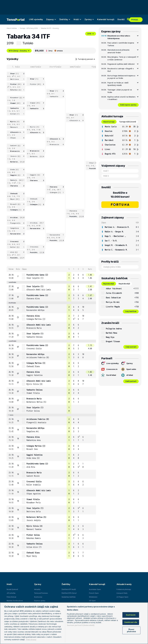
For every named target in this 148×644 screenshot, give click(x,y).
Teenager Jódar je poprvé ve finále (120, 91)
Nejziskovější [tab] (109, 284)
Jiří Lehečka (11, 593)
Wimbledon (93, 597)
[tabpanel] (120, 140)
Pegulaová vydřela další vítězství (121, 64)
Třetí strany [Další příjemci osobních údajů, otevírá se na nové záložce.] (31, 639)
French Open (94, 593)
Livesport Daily (122, 593)
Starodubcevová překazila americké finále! (118, 51)
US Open (92, 601)
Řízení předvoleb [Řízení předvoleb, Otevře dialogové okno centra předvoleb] (131, 630)
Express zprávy (40, 601)
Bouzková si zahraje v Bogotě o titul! (121, 70)
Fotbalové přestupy (124, 589)
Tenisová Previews (41, 593)
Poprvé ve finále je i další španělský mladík (118, 84)
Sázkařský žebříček (69, 597)
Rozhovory (38, 597)
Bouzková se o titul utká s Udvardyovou (119, 37)
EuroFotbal (109, 375)
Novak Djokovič (12, 589)
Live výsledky (110, 363)
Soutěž (121, 19)
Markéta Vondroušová (15, 601)
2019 (91, 34)
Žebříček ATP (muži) (69, 589)
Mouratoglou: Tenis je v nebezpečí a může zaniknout (122, 58)
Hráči (78, 19)
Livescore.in (109, 369)
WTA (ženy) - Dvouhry (19, 51)
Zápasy (51, 19)
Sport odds (129, 369)
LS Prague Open (122, 597)
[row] (51, 276)
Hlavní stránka (12, 28)
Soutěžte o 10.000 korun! (120, 195)
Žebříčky (65, 19)
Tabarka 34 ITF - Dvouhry (50, 28)
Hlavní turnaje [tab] (109, 122)
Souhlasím (131, 615)
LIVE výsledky (36, 19)
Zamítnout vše (131, 622)
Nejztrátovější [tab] (124, 284)
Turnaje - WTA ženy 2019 (29, 28)
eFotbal (127, 375)
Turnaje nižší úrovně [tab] (128, 122)
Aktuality (37, 589)
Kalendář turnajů (106, 19)
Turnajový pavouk (85, 59)
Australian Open (95, 589)
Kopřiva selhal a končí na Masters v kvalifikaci (121, 98)
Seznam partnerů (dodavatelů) (81, 625)
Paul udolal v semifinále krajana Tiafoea (121, 44)
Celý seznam (131, 347)
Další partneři (131, 381)
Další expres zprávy (128, 105)
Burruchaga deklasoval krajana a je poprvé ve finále (121, 77)
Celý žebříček (131, 311)
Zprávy (89, 19)
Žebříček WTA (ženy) (69, 593)
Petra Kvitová (11, 597)
